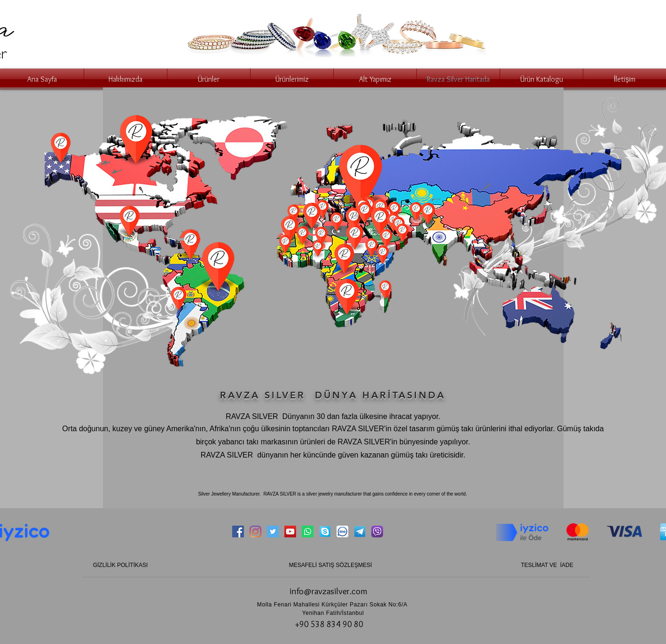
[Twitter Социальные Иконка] (273, 531)
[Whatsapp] (308, 531)
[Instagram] (255, 531)
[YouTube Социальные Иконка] (290, 531)
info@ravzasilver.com (329, 591)
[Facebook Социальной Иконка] (238, 531)
